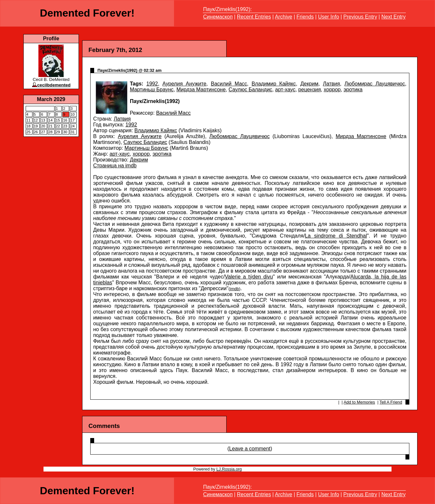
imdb (234, 289)
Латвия (331, 84)
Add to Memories (360, 402)
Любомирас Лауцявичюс (375, 84)
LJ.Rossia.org (229, 469)
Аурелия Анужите (184, 84)
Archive (284, 17)
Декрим (309, 84)
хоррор (332, 90)
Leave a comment (250, 449)
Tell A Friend (391, 402)
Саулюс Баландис (250, 90)
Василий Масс (229, 84)
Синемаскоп (218, 17)
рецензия (310, 90)
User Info (329, 17)
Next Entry (394, 17)
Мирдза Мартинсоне (201, 90)
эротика (353, 90)
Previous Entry (360, 17)
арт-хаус (285, 90)
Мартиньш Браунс (152, 90)
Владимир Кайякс (274, 84)
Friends (305, 17)
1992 (152, 84)
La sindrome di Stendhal (336, 236)
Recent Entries (254, 17)
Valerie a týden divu (249, 277)
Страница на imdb (115, 166)
